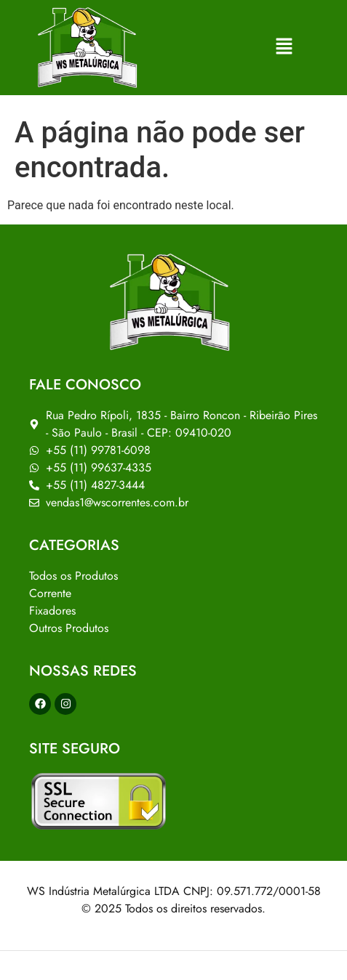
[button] (285, 47)
